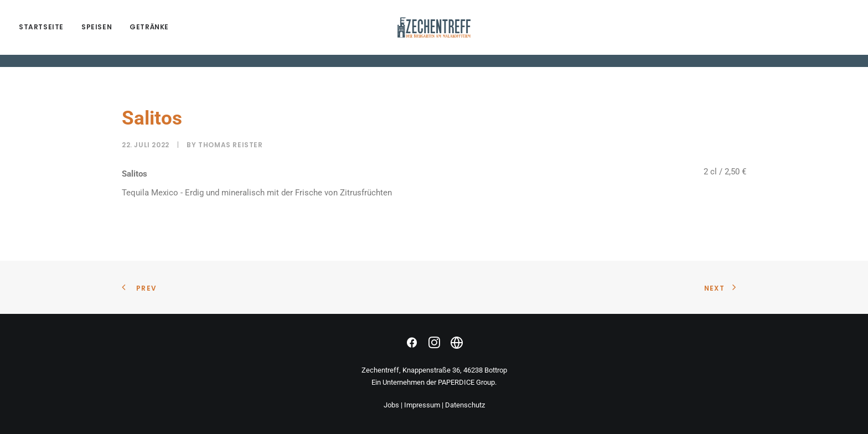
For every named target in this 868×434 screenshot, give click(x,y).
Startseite (41, 33)
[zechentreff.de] (434, 34)
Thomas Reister (230, 145)
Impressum (422, 405)
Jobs (391, 405)
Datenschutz (465, 405)
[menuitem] (45, 34)
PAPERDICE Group (466, 382)
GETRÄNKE (149, 33)
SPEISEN (97, 33)
